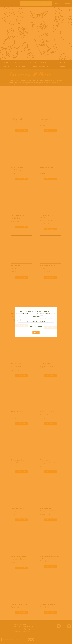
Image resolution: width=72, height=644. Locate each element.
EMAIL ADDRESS (36, 326)
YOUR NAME (36, 316)
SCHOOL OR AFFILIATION (36, 321)
